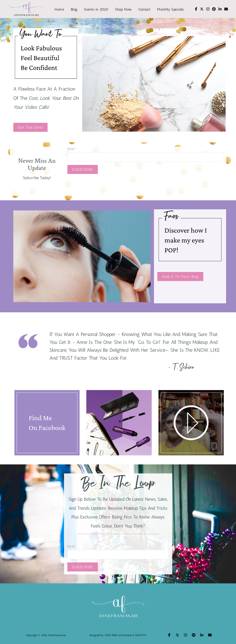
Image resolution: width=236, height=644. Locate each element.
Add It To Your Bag (180, 276)
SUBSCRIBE (83, 169)
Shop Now (123, 9)
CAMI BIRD (111, 635)
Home (59, 9)
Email (71, 149)
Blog (74, 9)
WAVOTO (141, 635)
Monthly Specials (170, 9)
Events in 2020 (96, 9)
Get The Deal (31, 127)
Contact (144, 9)
